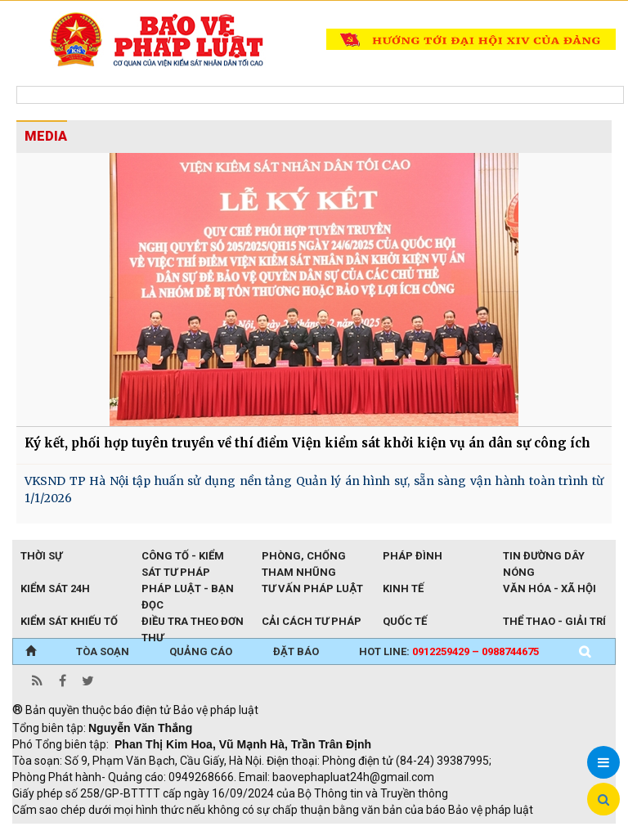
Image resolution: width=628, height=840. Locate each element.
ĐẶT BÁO (296, 651)
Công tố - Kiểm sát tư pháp (183, 557)
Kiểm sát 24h (55, 588)
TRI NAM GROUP (61, 832)
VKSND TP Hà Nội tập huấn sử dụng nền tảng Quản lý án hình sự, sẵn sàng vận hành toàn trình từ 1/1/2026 (314, 490)
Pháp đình (413, 556)
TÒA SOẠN (103, 651)
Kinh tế (403, 588)
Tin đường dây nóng (544, 557)
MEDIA (46, 136)
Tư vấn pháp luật (312, 588)
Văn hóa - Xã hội (549, 588)
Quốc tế (405, 621)
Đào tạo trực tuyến (417, 832)
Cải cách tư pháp (312, 621)
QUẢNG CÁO (201, 651)
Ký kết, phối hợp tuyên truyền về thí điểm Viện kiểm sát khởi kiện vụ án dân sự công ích (307, 443)
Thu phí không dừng (303, 832)
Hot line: (449, 651)
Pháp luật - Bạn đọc (188, 590)
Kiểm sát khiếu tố (69, 621)
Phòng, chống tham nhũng (304, 557)
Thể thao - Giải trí (554, 621)
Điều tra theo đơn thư (193, 622)
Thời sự (41, 556)
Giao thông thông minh (178, 832)
